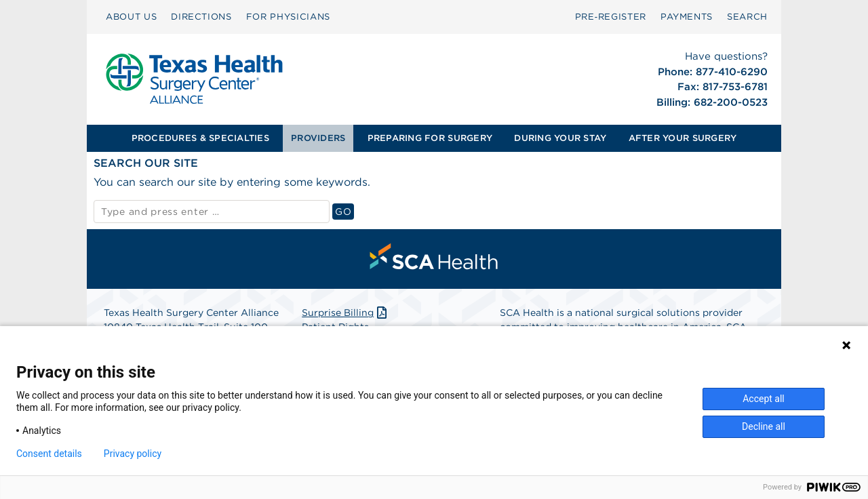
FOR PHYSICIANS (288, 17)
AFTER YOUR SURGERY (683, 138)
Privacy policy (133, 454)
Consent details (49, 454)
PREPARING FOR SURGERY (430, 138)
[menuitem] (131, 17)
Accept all (764, 399)
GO (344, 211)
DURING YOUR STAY (560, 138)
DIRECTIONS (201, 17)
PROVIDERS (318, 138)
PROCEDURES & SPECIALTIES (200, 138)
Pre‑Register (611, 17)
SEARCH (747, 17)
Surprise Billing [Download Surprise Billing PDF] (346, 313)
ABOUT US (131, 17)
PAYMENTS (687, 17)
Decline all (764, 426)
